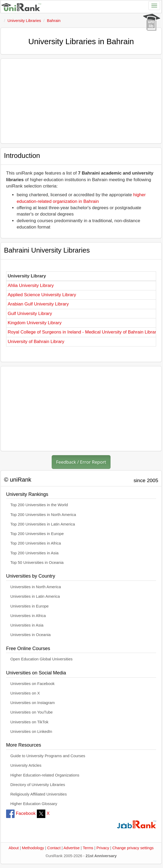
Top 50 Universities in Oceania (37, 563)
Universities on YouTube (32, 712)
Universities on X (25, 693)
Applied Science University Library (42, 295)
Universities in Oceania (30, 635)
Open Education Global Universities (41, 659)
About (14, 848)
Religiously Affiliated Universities (39, 794)
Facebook (21, 813)
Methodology (33, 848)
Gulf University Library (30, 314)
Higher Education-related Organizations (45, 775)
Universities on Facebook (32, 684)
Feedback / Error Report (81, 462)
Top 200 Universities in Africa (36, 543)
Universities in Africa (28, 616)
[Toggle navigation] (154, 6)
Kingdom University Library (35, 323)
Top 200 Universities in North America (43, 515)
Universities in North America (36, 587)
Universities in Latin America (35, 596)
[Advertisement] (81, 101)
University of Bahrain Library (36, 342)
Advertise (72, 848)
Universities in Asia (27, 625)
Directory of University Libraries (38, 785)
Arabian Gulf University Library (38, 304)
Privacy (103, 848)
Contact (54, 848)
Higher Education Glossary (34, 804)
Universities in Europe (30, 606)
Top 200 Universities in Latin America (43, 524)
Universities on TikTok (29, 722)
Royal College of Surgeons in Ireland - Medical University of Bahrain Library (83, 332)
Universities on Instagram (33, 703)
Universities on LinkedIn (31, 732)
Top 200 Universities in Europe (37, 534)
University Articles (26, 765)
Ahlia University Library (31, 285)
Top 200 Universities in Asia (34, 553)
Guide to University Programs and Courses (48, 756)
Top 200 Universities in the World (39, 505)
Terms (88, 848)
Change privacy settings (133, 848)
